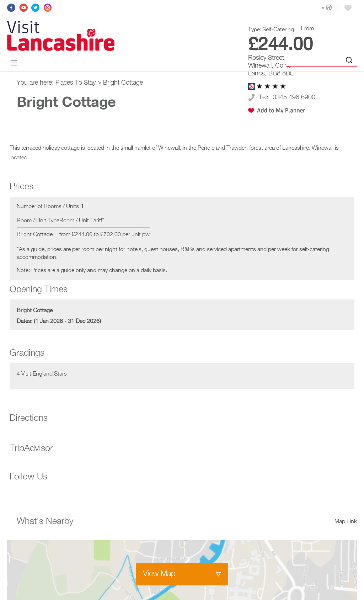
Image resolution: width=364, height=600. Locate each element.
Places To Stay (76, 83)
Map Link (346, 522)
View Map (159, 574)
